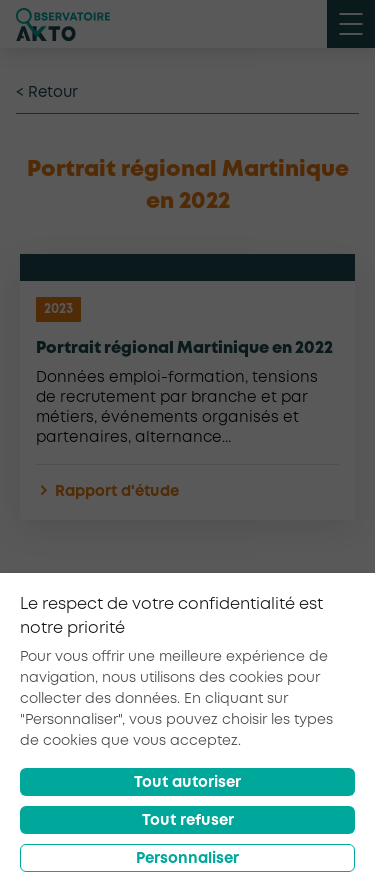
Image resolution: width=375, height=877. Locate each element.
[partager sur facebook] (196, 674)
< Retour (47, 93)
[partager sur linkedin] (293, 674)
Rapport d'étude (107, 492)
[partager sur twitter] (243, 674)
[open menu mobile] (351, 24)
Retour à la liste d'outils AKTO (188, 613)
